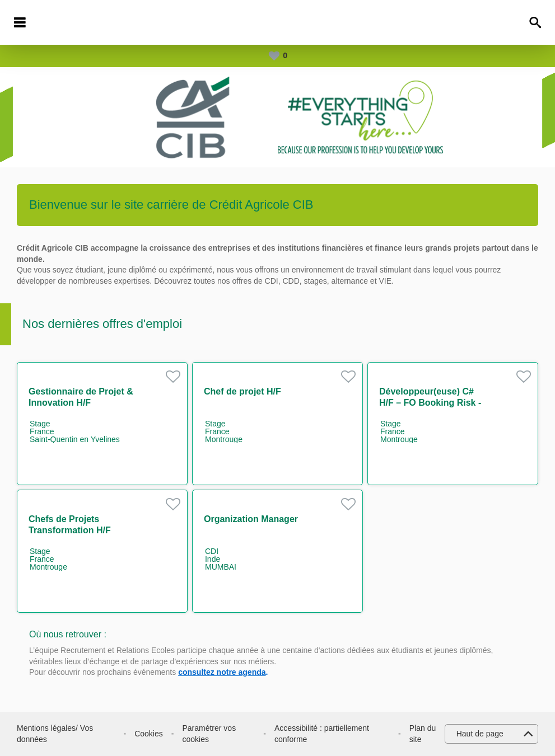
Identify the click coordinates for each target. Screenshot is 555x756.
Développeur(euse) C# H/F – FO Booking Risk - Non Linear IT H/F (430, 403)
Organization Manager (251, 519)
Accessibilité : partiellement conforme (322, 734)
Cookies (149, 734)
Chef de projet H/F (242, 391)
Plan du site (423, 734)
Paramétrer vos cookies (209, 734)
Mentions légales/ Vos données (55, 734)
